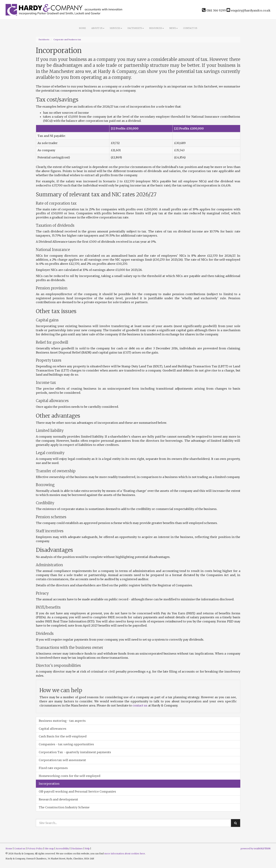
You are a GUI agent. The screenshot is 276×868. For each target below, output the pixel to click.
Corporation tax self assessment (62, 760)
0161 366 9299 (214, 10)
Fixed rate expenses (53, 768)
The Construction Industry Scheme (64, 807)
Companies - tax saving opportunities (66, 744)
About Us (98, 28)
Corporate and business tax (67, 40)
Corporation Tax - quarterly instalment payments (75, 752)
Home (82, 28)
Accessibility (62, 849)
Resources (157, 28)
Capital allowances (53, 729)
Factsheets (136, 28)
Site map (49, 849)
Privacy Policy (35, 849)
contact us (140, 705)
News (174, 28)
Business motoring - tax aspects (62, 721)
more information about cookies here (125, 854)
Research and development (58, 799)
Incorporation (49, 784)
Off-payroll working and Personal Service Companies (77, 791)
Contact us (190, 28)
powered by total (256, 849)
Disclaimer (77, 849)
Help (87, 849)
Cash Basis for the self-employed (63, 736)
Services (116, 28)
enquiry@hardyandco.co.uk (248, 10)
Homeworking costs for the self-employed (69, 776)
